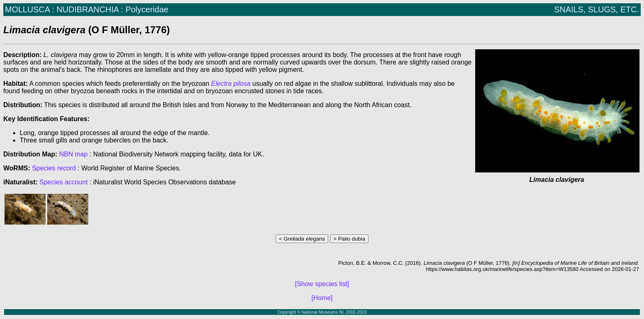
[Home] (322, 298)
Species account (63, 182)
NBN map (74, 154)
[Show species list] (322, 284)
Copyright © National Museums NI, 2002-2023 (322, 312)
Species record (54, 168)
